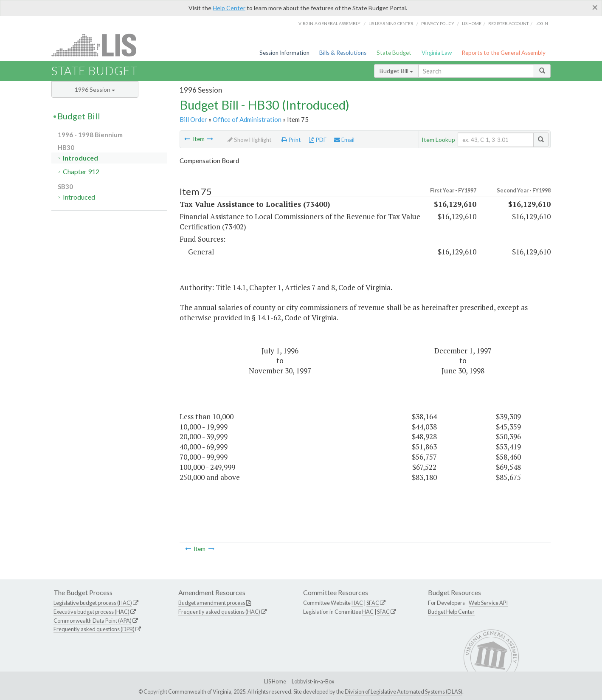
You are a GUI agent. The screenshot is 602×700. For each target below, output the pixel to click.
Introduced (80, 158)
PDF (318, 140)
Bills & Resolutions (343, 53)
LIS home (472, 23)
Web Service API (488, 603)
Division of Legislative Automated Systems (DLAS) (404, 692)
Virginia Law (437, 53)
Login (542, 23)
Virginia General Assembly (329, 23)
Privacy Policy (438, 23)
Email (344, 140)
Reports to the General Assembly (504, 53)
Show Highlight (250, 140)
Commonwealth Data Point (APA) (93, 621)
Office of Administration (247, 119)
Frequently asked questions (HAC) (219, 612)
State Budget (394, 53)
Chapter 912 (81, 171)
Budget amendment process (212, 603)
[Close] (595, 7)
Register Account (508, 23)
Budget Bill (396, 71)
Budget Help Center (451, 612)
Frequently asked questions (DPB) (94, 629)
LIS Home (275, 681)
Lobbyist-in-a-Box (313, 681)
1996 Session (95, 89)
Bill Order (193, 119)
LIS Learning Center (391, 23)
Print (291, 140)
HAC (357, 603)
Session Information (284, 53)
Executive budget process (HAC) (91, 612)
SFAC (373, 603)
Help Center (229, 8)
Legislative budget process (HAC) (93, 603)
